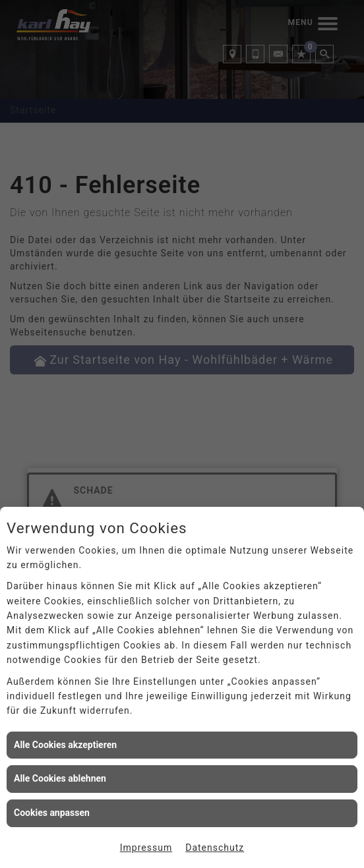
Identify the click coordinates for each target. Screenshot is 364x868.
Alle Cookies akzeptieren (65, 745)
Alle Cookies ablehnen (60, 778)
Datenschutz (215, 848)
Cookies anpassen (52, 813)
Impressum (146, 848)
